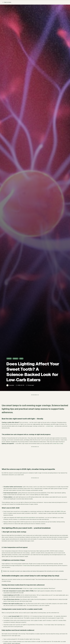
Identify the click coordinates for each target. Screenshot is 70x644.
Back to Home (7, 2)
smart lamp (50, 427)
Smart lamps (11, 602)
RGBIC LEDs (60, 512)
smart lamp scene (39, 589)
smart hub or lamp (58, 444)
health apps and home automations (26, 518)
